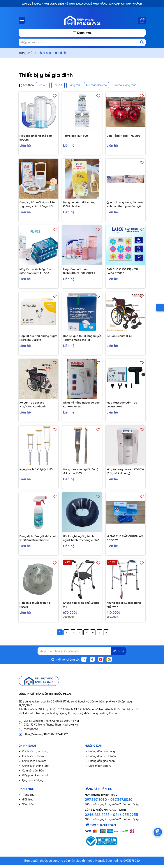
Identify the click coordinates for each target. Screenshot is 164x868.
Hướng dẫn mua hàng (102, 756)
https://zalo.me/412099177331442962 (46, 739)
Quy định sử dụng (33, 785)
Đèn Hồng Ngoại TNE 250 (124, 136)
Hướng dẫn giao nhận (102, 766)
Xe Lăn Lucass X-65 (120, 337)
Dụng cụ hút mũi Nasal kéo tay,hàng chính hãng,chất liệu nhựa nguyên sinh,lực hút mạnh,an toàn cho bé (38, 205)
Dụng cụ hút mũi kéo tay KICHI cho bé (80, 205)
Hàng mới (74, 85)
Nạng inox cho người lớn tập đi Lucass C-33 (80, 474)
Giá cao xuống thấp (124, 85)
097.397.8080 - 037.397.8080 (109, 804)
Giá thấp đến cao (97, 85)
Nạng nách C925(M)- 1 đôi (37, 472)
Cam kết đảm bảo (33, 776)
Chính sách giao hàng (35, 756)
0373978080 (31, 734)
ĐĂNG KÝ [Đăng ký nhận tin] (117, 656)
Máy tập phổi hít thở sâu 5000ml (37, 138)
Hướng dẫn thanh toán (102, 761)
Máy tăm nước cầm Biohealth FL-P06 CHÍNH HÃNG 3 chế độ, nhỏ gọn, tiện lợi (80, 273)
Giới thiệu (28, 804)
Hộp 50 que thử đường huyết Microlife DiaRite (36, 340)
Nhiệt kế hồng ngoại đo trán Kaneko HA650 (79, 407)
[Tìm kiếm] (142, 42)
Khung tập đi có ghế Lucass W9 (77, 609)
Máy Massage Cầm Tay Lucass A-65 (123, 407)
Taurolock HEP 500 (76, 136)
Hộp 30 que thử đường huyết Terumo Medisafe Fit (82, 340)
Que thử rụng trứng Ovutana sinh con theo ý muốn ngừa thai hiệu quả (124, 205)
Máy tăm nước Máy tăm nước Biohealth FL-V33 (36, 272)
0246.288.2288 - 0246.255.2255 (111, 819)
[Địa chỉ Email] (82, 656)
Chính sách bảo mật (34, 766)
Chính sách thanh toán (36, 771)
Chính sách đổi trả (33, 761)
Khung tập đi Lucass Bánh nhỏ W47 (125, 609)
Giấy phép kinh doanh (35, 780)
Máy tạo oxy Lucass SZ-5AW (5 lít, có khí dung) (123, 474)
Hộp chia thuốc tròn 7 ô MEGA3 (36, 609)
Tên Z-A (58, 85)
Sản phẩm (28, 809)
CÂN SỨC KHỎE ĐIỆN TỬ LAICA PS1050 (123, 272)
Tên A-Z (43, 85)
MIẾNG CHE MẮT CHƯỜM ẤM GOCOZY (124, 541)
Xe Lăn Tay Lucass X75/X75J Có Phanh (33, 407)
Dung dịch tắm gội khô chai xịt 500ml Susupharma (36, 541)
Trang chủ (28, 800)
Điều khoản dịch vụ (100, 771)
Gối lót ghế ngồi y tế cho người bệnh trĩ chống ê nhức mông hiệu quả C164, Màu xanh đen (81, 541)
